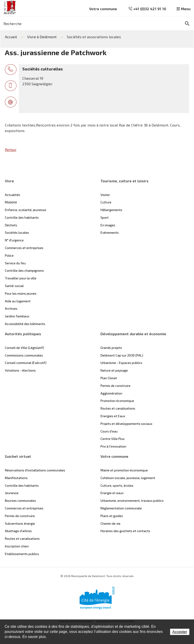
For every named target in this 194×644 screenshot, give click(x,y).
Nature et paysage (114, 370)
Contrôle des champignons (24, 270)
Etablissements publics (22, 554)
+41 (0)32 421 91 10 (147, 9)
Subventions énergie (20, 523)
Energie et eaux (112, 493)
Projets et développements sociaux (126, 424)
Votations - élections (20, 370)
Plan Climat (109, 378)
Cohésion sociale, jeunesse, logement (128, 478)
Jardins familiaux (17, 316)
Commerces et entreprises (24, 248)
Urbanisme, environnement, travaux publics (132, 500)
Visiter (105, 195)
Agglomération (111, 393)
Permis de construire (115, 386)
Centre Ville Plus (113, 439)
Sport (105, 217)
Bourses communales (20, 500)
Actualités (13, 195)
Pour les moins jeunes (21, 293)
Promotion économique (117, 401)
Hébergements (111, 210)
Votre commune (103, 9)
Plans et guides (112, 516)
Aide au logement (18, 301)
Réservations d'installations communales (35, 470)
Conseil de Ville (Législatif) (24, 348)
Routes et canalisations (118, 408)
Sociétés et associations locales (94, 37)
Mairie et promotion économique (124, 470)
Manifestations (16, 478)
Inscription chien (17, 546)
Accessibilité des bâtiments (25, 324)
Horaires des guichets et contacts (125, 531)
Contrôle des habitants (22, 217)
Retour (11, 150)
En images (108, 225)
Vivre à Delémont (42, 37)
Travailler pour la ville (21, 278)
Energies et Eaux (113, 416)
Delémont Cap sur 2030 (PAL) (122, 355)
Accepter (180, 632)
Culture (106, 202)
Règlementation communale (121, 508)
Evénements (110, 232)
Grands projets (111, 348)
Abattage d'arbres (18, 531)
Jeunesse (12, 493)
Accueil (11, 37)
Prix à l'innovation (113, 446)
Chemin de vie (110, 523)
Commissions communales (24, 355)
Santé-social (14, 286)
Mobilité (11, 202)
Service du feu (15, 263)
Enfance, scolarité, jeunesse (26, 210)
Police (9, 255)
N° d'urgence (14, 240)
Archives (11, 308)
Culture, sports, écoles (117, 485)
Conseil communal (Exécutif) (26, 363)
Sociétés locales (17, 232)
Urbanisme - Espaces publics (121, 363)
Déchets (11, 225)
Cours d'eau (109, 431)
